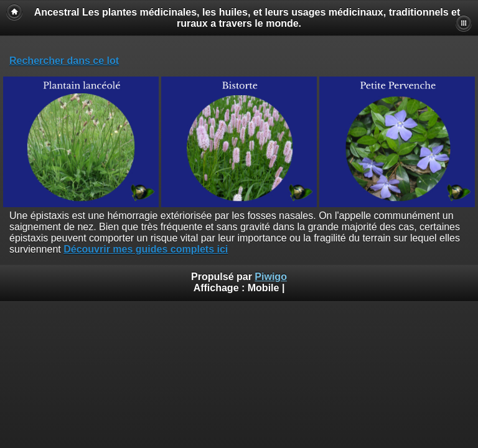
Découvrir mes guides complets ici (146, 249)
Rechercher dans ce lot (64, 61)
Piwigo (271, 277)
